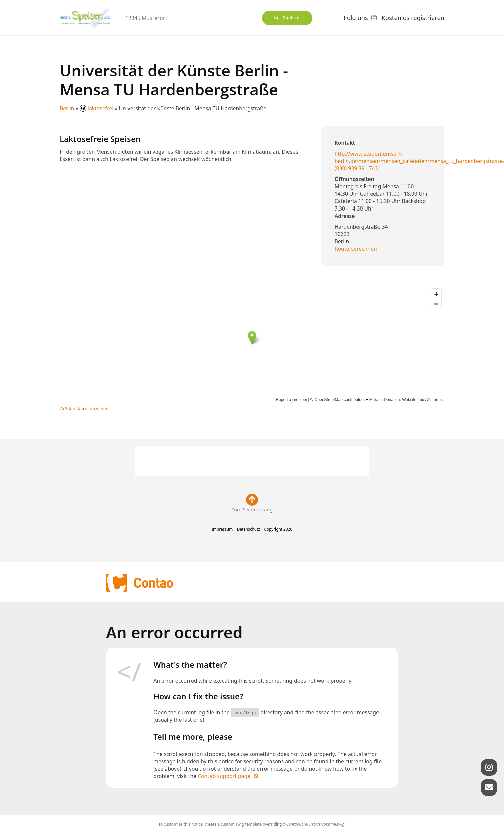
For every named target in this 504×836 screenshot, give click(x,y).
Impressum (222, 529)
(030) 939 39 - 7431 (358, 168)
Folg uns (356, 18)
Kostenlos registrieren (413, 18)
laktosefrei (97, 108)
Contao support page (224, 776)
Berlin (67, 108)
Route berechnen (356, 249)
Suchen (291, 18)
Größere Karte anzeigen (84, 409)
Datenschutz (248, 529)
